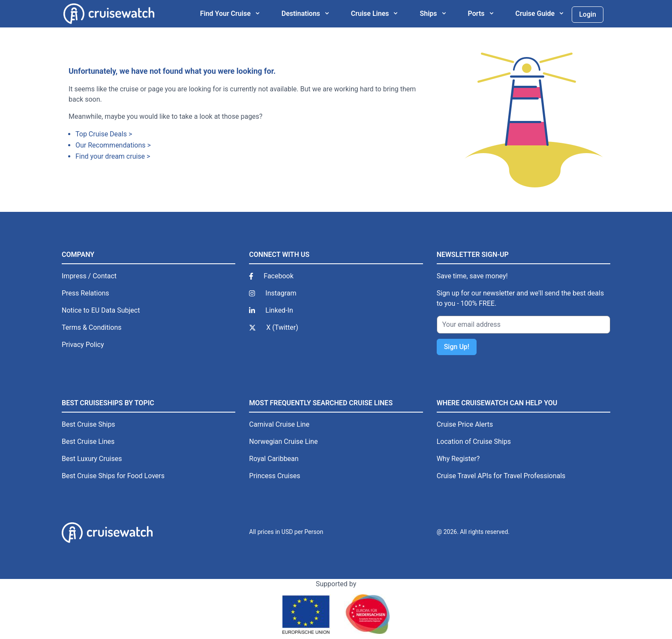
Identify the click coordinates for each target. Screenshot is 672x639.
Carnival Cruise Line (279, 424)
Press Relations (85, 293)
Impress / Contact (89, 276)
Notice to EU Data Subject (101, 310)
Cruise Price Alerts (465, 424)
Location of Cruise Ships (474, 442)
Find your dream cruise (110, 156)
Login (588, 14)
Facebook (278, 276)
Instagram (281, 293)
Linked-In (279, 310)
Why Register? (458, 459)
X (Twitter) (282, 327)
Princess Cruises (274, 476)
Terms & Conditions (92, 327)
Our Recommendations (111, 145)
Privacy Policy (83, 345)
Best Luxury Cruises (92, 459)
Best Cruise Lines (88, 442)
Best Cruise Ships (88, 424)
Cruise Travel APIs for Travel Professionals (501, 476)
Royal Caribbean (274, 459)
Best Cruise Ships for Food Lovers (113, 476)
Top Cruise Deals (101, 134)
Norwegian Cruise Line (283, 442)
